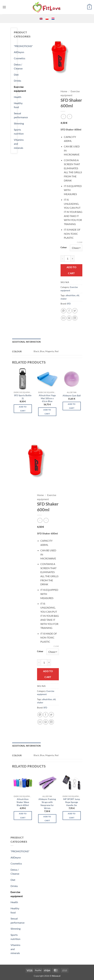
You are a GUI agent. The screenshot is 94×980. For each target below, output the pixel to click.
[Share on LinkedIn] (75, 318)
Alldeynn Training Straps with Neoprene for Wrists (47, 804)
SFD (69, 304)
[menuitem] (41, 19)
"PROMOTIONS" (23, 46)
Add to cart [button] (23, 409)
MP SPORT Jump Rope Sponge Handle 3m (72, 802)
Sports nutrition (19, 132)
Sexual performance (21, 115)
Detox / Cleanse (18, 66)
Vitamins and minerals (19, 144)
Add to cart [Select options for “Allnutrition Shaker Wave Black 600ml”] (23, 816)
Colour (64, 248)
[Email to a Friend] (63, 318)
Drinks (18, 81)
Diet (16, 75)
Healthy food (18, 105)
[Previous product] (69, 117)
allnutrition (70, 295)
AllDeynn (19, 52)
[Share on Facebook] (69, 311)
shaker (64, 299)
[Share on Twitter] (75, 311)
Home (64, 91)
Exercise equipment (20, 89)
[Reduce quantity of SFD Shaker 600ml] (62, 258)
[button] (4, 7)
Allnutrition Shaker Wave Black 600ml (23, 802)
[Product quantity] (68, 258)
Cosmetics (20, 58)
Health (18, 97)
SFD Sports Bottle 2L (23, 397)
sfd (78, 295)
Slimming (19, 123)
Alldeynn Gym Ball (72, 395)
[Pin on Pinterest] (69, 318)
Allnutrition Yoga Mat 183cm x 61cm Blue (47, 398)
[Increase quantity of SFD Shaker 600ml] (73, 258)
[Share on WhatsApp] (63, 311)
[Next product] (63, 117)
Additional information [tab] (26, 342)
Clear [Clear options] (80, 242)
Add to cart (72, 270)
